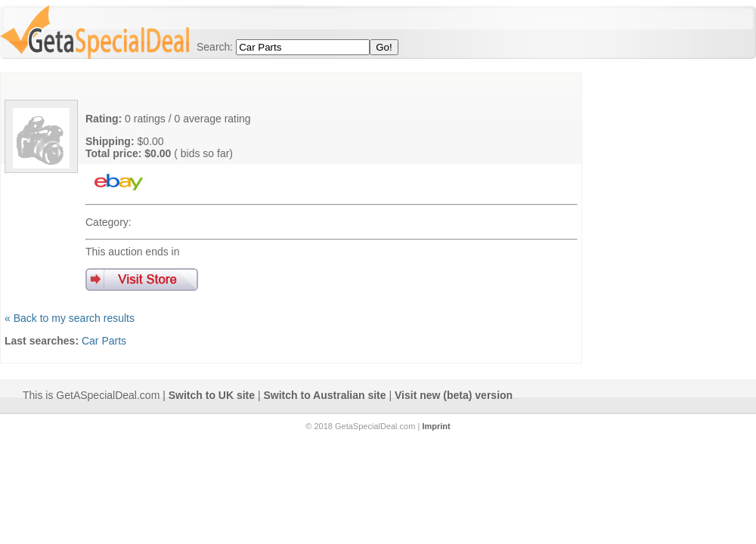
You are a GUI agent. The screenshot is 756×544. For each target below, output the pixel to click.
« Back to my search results (70, 318)
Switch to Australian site (325, 395)
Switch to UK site (212, 395)
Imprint (436, 426)
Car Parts (104, 341)
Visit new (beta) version (454, 395)
